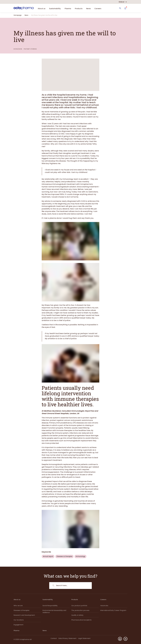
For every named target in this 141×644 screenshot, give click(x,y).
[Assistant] (125, 8)
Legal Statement (84, 638)
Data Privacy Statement (67, 638)
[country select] (123, 2)
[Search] (120, 8)
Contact (54, 638)
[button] (125, 639)
